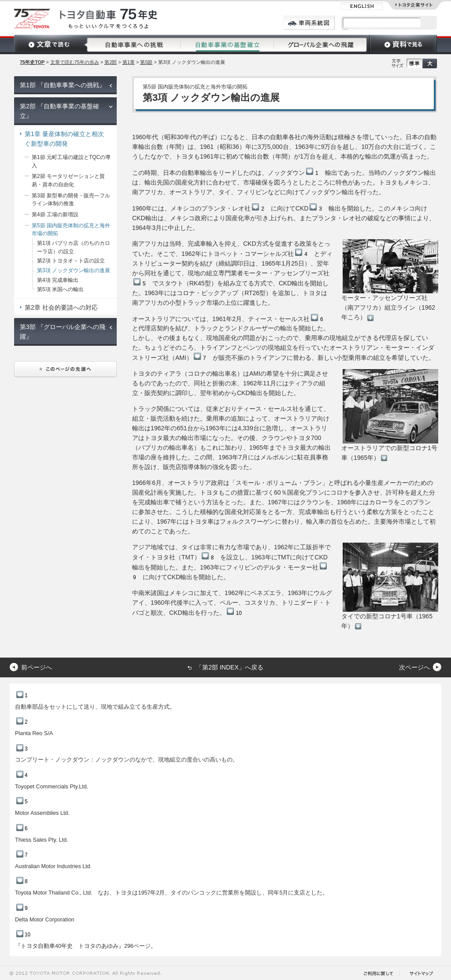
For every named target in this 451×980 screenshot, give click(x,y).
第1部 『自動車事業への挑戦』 (63, 85)
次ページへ (414, 667)
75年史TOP (32, 62)
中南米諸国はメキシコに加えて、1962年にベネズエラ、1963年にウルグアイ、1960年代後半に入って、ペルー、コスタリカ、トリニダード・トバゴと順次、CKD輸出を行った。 (232, 603)
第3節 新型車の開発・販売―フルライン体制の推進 (71, 200)
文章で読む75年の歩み (75, 62)
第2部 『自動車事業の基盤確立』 (59, 111)
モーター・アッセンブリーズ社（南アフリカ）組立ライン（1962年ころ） (390, 280)
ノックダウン (293, 173)
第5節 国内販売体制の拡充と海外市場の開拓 (71, 230)
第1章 (129, 62)
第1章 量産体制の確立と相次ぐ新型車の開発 (64, 139)
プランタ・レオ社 (233, 208)
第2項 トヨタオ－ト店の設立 (71, 261)
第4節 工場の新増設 (55, 214)
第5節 (146, 62)
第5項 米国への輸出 (60, 289)
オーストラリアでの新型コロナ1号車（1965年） (390, 415)
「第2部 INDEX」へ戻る (229, 667)
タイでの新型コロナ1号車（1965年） (390, 586)
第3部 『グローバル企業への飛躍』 (63, 332)
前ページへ (37, 667)
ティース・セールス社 (286, 319)
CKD (309, 208)
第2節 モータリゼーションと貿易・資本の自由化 (68, 180)
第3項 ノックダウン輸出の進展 (74, 270)
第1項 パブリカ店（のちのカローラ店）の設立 (74, 247)
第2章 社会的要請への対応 (61, 307)
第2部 (111, 62)
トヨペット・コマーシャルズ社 (257, 254)
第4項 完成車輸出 (58, 280)
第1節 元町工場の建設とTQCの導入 (71, 161)
